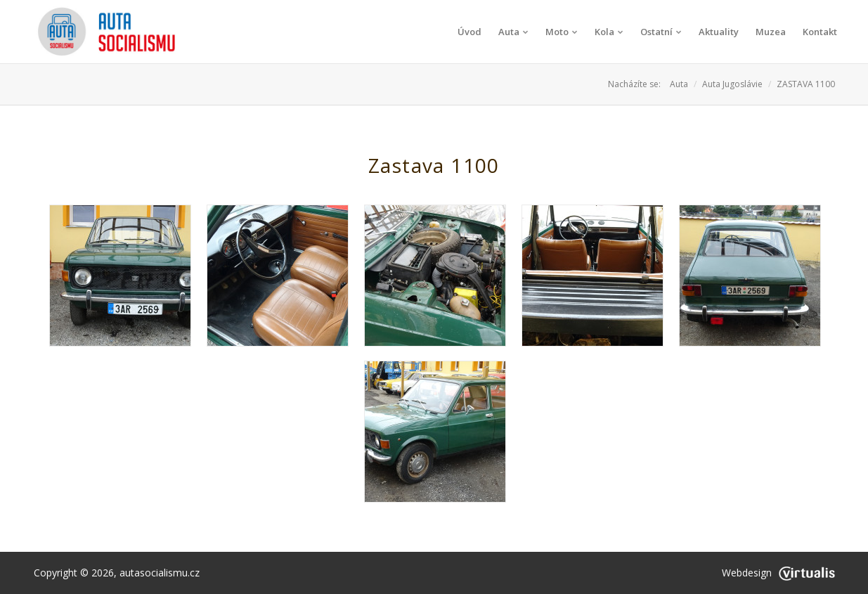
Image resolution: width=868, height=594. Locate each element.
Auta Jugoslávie (732, 84)
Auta (513, 32)
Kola (609, 32)
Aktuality (719, 32)
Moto (562, 32)
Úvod (469, 32)
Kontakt (820, 32)
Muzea (771, 32)
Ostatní (661, 32)
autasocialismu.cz (160, 573)
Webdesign (778, 573)
